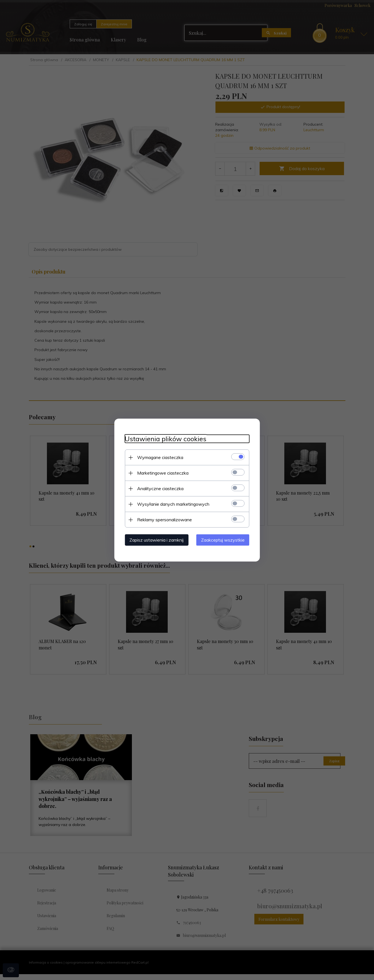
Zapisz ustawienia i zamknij (155, 540)
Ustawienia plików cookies (164, 439)
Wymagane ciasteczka (159, 457)
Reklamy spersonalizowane (163, 519)
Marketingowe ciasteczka (161, 473)
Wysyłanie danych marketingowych (172, 504)
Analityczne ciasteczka (159, 488)
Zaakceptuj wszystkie (224, 540)
